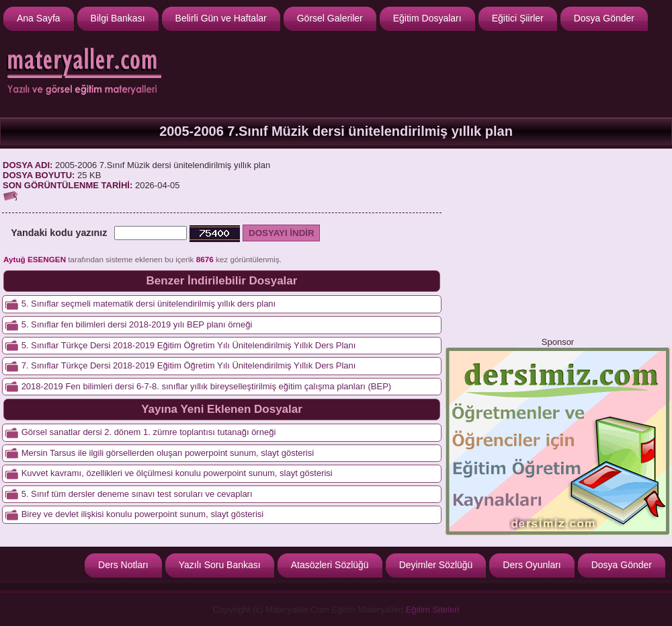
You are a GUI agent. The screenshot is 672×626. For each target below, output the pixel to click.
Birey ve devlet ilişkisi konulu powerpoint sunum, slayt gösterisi (143, 514)
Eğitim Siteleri (432, 610)
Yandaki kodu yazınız (59, 233)
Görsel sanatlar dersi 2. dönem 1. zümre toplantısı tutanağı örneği (149, 432)
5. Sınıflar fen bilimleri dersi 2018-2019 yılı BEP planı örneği (137, 324)
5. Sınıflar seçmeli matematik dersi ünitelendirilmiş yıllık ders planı (149, 304)
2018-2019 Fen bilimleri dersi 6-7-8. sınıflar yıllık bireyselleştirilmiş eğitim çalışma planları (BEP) (207, 386)
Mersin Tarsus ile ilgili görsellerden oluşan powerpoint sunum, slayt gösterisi (168, 453)
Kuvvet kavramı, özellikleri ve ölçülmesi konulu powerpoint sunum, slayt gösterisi (177, 473)
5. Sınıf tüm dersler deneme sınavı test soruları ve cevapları (137, 494)
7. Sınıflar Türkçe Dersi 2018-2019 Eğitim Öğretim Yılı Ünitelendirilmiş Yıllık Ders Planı (189, 365)
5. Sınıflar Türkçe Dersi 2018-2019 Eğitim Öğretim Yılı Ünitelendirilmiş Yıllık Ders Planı (189, 345)
